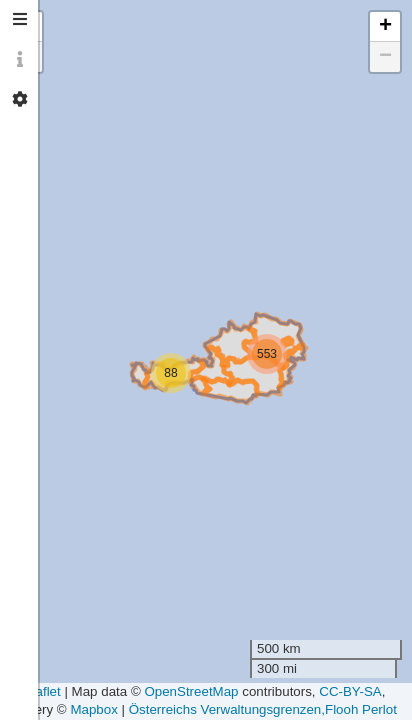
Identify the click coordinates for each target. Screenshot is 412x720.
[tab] (20, 20)
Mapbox (93, 709)
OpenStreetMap (191, 691)
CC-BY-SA (350, 691)
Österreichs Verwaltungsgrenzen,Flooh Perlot (263, 709)
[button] (267, 354)
